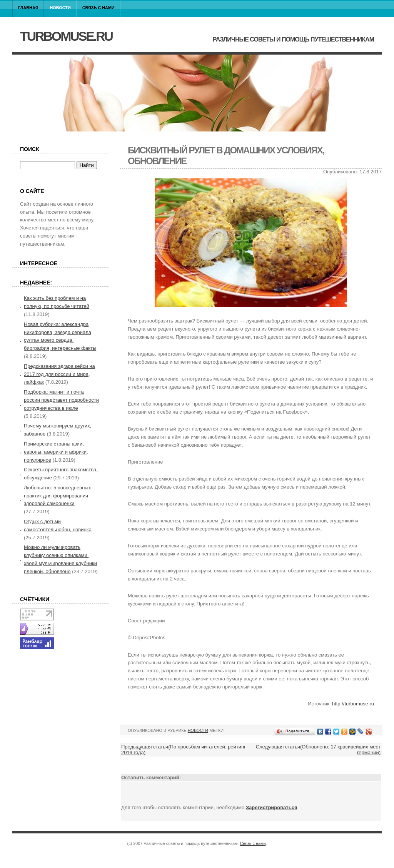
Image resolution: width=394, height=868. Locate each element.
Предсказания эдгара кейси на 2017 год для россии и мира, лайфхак (59, 374)
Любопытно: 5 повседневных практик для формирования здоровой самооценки (57, 496)
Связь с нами (98, 8)
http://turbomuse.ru (353, 704)
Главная (28, 8)
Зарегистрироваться (272, 807)
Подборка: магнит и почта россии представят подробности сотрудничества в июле (61, 400)
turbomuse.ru (66, 36)
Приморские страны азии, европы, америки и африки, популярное (56, 452)
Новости (60, 8)
